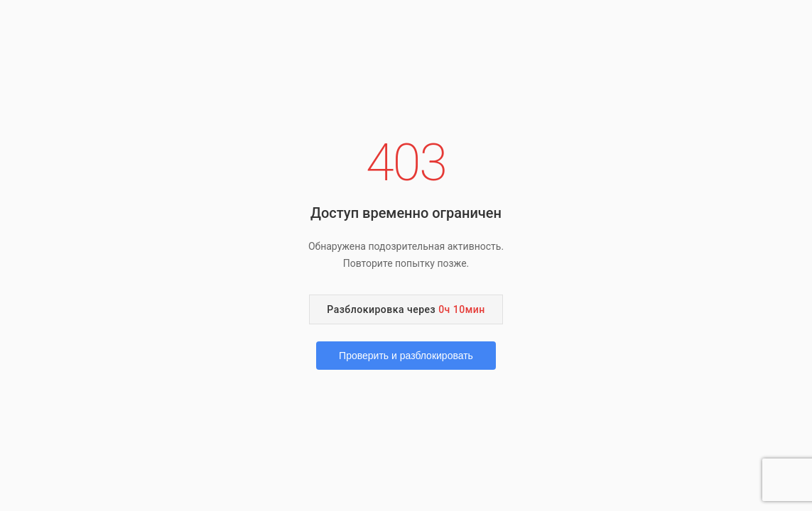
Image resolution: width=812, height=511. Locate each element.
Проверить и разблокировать (406, 356)
